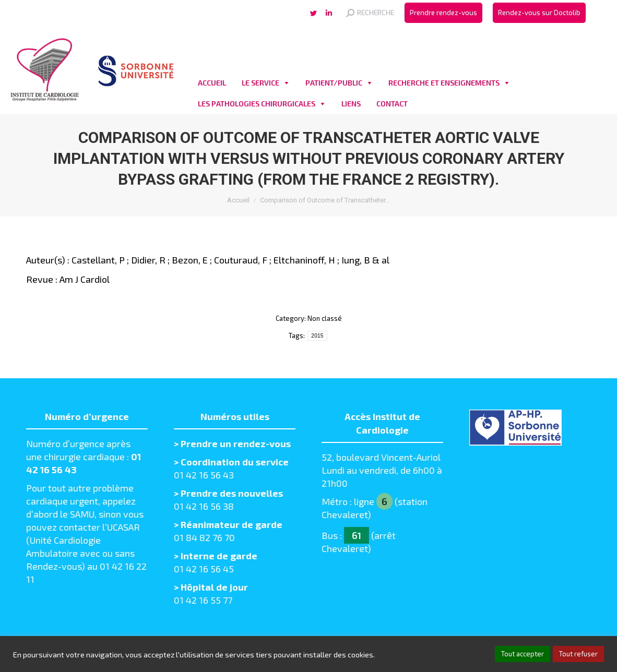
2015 (317, 336)
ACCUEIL (212, 83)
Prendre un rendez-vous (236, 443)
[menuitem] (443, 13)
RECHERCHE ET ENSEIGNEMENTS (444, 83)
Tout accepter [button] (523, 654)
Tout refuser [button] (578, 654)
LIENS (351, 104)
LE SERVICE (260, 83)
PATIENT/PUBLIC (334, 83)
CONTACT (392, 104)
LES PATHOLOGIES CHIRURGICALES (257, 104)
